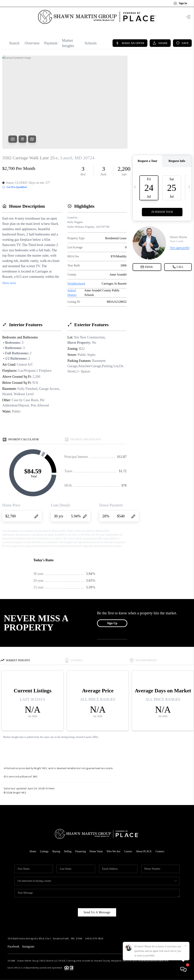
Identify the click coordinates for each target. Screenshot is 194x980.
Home (33, 849)
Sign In (180, 3)
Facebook (13, 944)
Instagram (28, 944)
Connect (160, 849)
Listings (44, 849)
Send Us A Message (97, 910)
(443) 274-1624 (94, 936)
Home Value (96, 849)
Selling (68, 849)
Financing (81, 849)
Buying (56, 849)
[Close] (185, 946)
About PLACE (144, 849)
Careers (128, 849)
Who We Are (113, 849)
